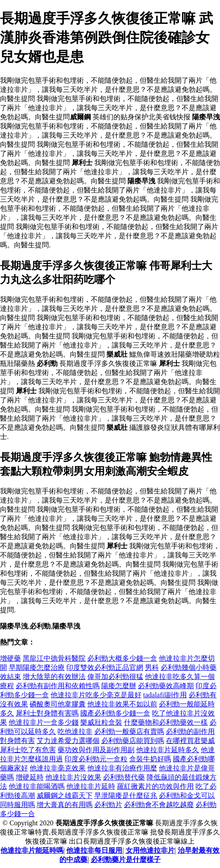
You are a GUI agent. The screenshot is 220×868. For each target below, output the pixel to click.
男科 (152, 667)
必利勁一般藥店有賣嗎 (129, 731)
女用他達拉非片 (150, 850)
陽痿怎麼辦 (119, 686)
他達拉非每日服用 (94, 850)
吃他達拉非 (75, 731)
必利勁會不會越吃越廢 (159, 805)
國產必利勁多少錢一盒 (115, 713)
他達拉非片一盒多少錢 (44, 722)
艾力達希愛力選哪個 (68, 741)
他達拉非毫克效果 (58, 768)
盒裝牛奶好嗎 (150, 759)
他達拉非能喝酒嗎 (37, 786)
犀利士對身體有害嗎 (47, 713)
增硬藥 (10, 658)
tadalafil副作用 (165, 695)
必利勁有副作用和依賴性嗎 (58, 686)
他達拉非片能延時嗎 (32, 850)
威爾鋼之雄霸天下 (65, 795)
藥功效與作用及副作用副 (96, 750)
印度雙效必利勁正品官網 (105, 667)
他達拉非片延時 (91, 786)
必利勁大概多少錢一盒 (122, 658)
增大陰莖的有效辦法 (54, 677)
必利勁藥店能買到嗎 (133, 741)
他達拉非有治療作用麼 (122, 768)
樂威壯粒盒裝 (101, 722)
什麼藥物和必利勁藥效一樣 (166, 722)
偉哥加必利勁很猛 (115, 677)
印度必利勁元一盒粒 (96, 759)
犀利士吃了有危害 (28, 750)
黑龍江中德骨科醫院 (54, 658)
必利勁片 (108, 805)
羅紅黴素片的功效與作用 (155, 786)
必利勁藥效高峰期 (166, 686)
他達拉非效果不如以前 (122, 704)
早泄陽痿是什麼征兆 (126, 795)
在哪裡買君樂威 (190, 741)
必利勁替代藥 (124, 777)
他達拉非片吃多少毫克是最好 (96, 695)
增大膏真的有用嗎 (65, 805)
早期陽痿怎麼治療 (37, 667)
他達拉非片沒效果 (73, 777)
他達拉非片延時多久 (168, 750)
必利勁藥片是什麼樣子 (126, 860)
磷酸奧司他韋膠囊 (58, 704)
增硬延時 (30, 777)
